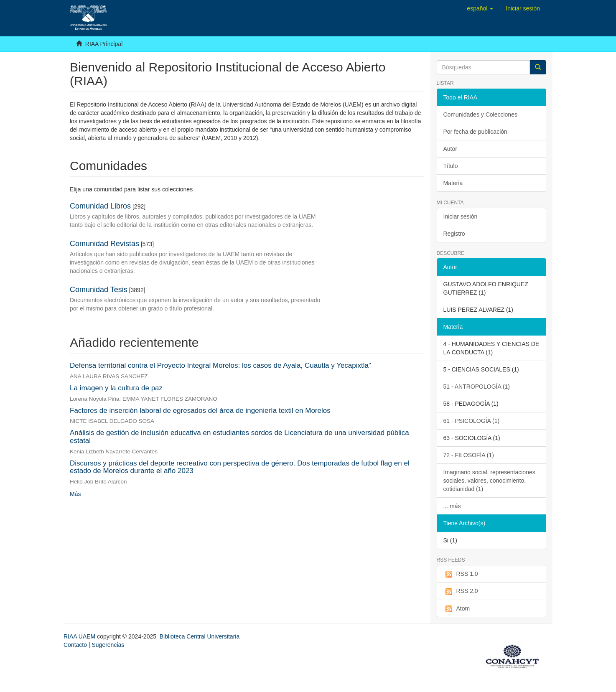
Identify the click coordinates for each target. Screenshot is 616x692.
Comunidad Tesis (99, 290)
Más (75, 494)
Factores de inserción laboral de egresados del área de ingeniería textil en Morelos (200, 411)
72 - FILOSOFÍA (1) (469, 455)
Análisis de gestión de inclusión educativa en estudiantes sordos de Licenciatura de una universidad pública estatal (239, 437)
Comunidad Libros (100, 206)
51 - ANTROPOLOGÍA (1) (477, 387)
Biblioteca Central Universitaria (200, 636)
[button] (480, 8)
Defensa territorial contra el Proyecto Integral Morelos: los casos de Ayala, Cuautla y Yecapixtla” (220, 365)
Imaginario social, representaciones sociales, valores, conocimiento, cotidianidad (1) (489, 481)
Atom (457, 609)
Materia (453, 183)
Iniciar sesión (461, 216)
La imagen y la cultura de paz (116, 388)
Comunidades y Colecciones (480, 114)
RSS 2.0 (461, 591)
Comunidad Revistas (104, 244)
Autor (450, 149)
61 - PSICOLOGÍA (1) (472, 421)
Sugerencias (108, 645)
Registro (454, 234)
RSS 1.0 (461, 574)
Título (451, 166)
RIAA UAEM (80, 636)
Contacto (75, 645)
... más (452, 506)
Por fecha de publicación (475, 132)
